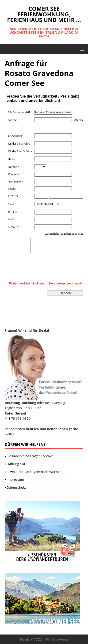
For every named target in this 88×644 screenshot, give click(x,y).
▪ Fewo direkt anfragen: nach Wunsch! (33, 472)
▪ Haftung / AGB (17, 464)
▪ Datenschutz (15, 487)
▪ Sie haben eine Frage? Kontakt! (29, 456)
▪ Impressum (14, 479)
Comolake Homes (57, 639)
